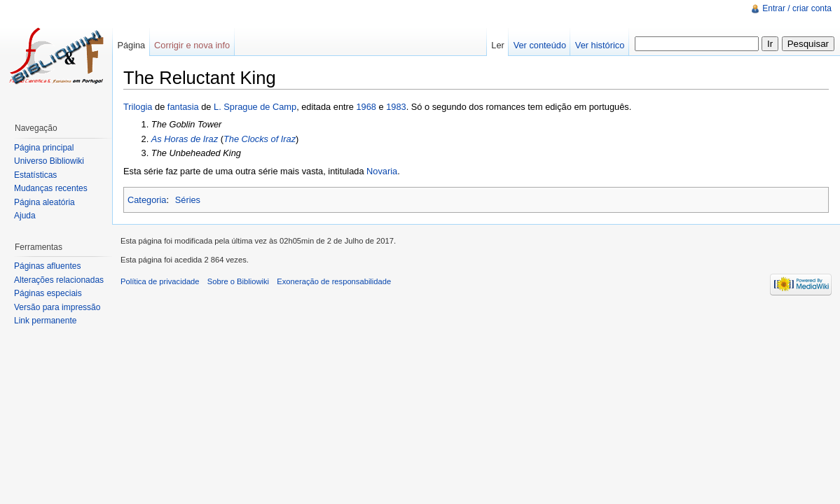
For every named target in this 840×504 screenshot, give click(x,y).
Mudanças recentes (51, 188)
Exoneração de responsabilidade (334, 281)
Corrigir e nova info (192, 45)
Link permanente (45, 321)
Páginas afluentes (47, 266)
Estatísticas (35, 175)
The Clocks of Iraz (260, 139)
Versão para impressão (57, 307)
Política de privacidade (160, 281)
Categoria (147, 200)
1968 (366, 107)
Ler (498, 45)
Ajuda (25, 216)
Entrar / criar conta (797, 8)
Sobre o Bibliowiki (238, 281)
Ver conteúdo (540, 45)
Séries (188, 200)
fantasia (183, 107)
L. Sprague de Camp (255, 107)
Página (131, 45)
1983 (396, 107)
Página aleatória (44, 202)
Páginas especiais (48, 293)
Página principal (44, 148)
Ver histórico (600, 45)
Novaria (382, 171)
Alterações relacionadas (59, 280)
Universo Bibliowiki (49, 161)
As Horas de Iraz (185, 139)
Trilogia (138, 107)
